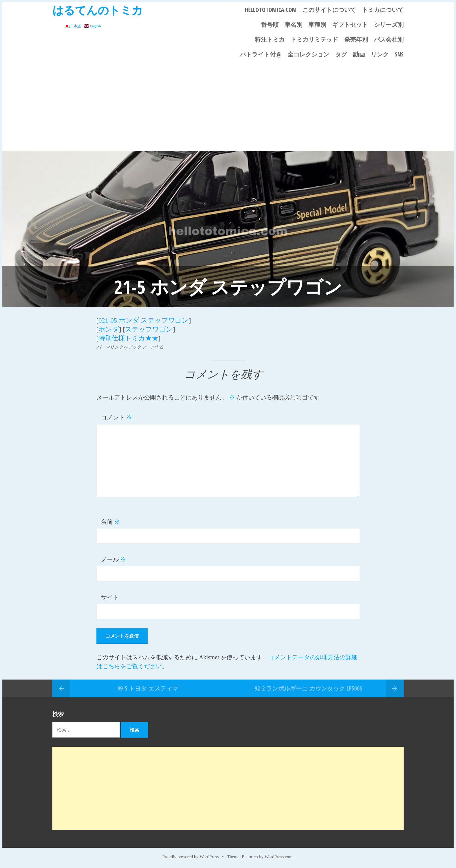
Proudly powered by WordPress (190, 857)
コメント (117, 417)
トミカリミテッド (314, 39)
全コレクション (308, 54)
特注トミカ (270, 39)
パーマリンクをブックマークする (130, 347)
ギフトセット (350, 25)
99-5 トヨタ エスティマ (148, 688)
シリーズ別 (389, 25)
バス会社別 (389, 39)
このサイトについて (329, 10)
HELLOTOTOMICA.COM (271, 10)
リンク (380, 54)
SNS (399, 54)
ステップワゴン (149, 329)
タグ (341, 54)
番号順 (270, 25)
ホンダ (109, 329)
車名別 (293, 25)
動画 (359, 54)
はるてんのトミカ (98, 10)
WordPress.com (279, 857)
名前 (111, 522)
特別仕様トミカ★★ (128, 338)
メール (114, 559)
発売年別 (356, 39)
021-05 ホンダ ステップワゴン (144, 320)
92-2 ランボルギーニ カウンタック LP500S (308, 688)
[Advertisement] (228, 106)
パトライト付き (261, 54)
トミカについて (383, 10)
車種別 (317, 25)
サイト (110, 597)
